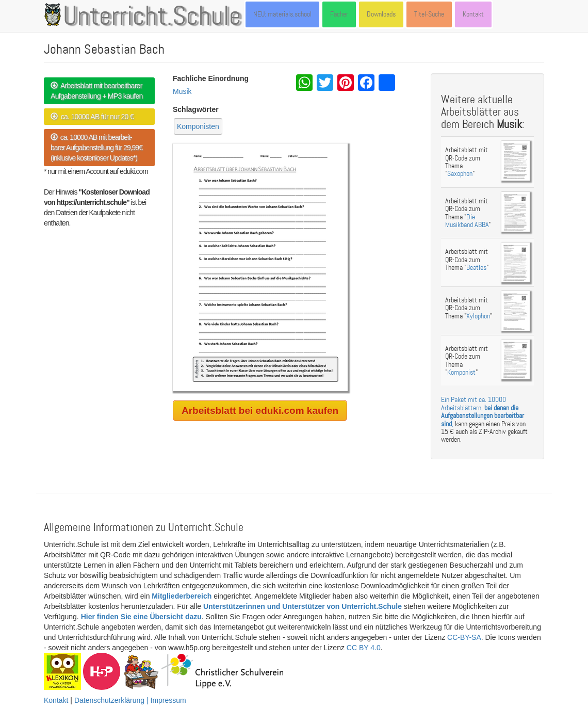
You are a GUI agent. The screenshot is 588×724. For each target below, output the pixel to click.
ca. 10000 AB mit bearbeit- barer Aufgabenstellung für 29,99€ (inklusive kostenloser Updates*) (96, 148)
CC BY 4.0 (364, 648)
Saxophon (460, 174)
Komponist (461, 372)
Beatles (476, 268)
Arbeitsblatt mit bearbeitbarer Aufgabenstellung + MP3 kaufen (97, 91)
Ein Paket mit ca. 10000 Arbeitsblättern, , (483, 412)
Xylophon (478, 316)
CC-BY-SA (464, 637)
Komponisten (198, 126)
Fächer (339, 14)
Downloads (381, 14)
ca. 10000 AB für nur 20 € (92, 117)
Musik (182, 91)
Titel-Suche (429, 14)
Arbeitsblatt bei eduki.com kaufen (260, 411)
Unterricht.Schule (152, 17)
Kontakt (473, 14)
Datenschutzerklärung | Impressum (130, 700)
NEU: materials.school (282, 14)
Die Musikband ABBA (467, 221)
